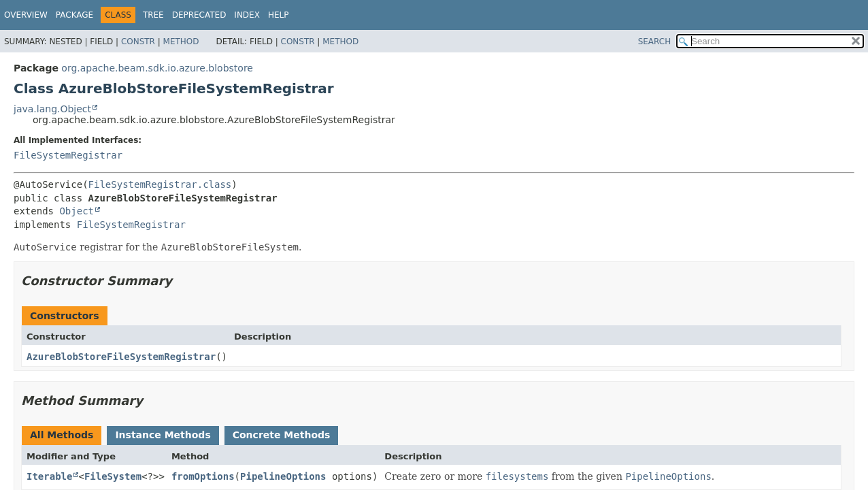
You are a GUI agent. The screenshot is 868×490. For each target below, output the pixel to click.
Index (247, 15)
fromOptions (203, 476)
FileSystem (113, 476)
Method (181, 42)
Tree (153, 15)
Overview (26, 15)
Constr (138, 42)
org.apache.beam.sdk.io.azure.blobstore (157, 68)
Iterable (49, 476)
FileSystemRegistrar (68, 155)
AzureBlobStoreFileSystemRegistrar (121, 357)
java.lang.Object (52, 109)
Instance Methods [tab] (163, 435)
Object (77, 211)
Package (74, 15)
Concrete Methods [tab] (282, 435)
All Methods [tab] (62, 435)
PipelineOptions (283, 476)
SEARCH (655, 42)
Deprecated (199, 15)
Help (279, 15)
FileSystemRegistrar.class (160, 184)
